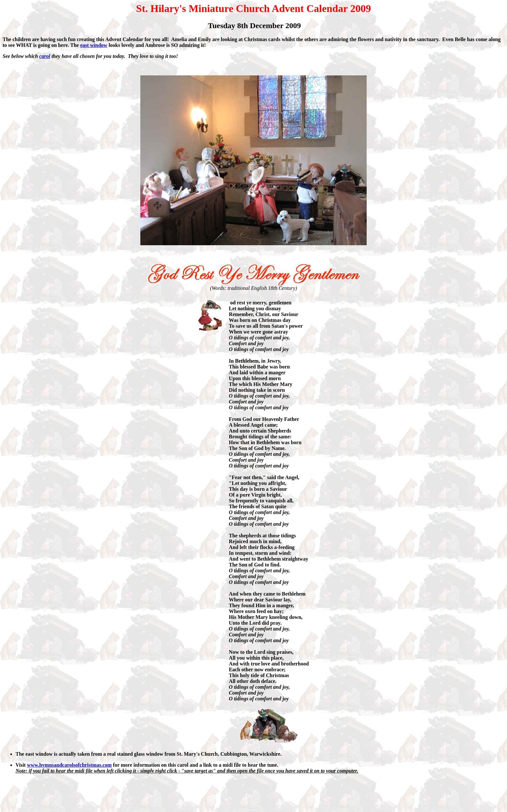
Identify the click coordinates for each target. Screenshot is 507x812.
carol (45, 56)
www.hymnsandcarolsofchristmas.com (69, 765)
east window (94, 45)
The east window (34, 754)
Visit (21, 765)
